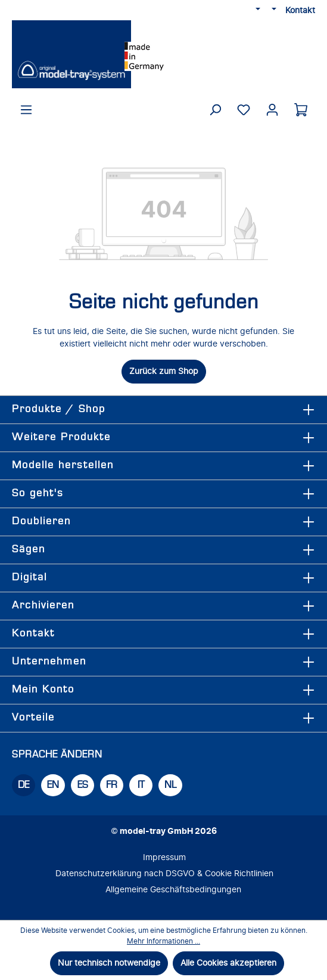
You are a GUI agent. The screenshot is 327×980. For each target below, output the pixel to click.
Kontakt (300, 10)
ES (83, 785)
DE (24, 785)
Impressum (164, 857)
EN (53, 785)
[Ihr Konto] (272, 110)
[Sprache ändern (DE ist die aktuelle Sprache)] (257, 10)
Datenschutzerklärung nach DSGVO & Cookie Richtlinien (164, 874)
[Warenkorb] (301, 110)
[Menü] (26, 110)
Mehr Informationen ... (163, 941)
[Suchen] (215, 110)
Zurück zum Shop (164, 371)
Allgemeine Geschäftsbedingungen (173, 890)
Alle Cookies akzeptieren (228, 963)
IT (141, 785)
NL (170, 785)
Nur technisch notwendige (109, 963)
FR (112, 785)
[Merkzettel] (244, 110)
